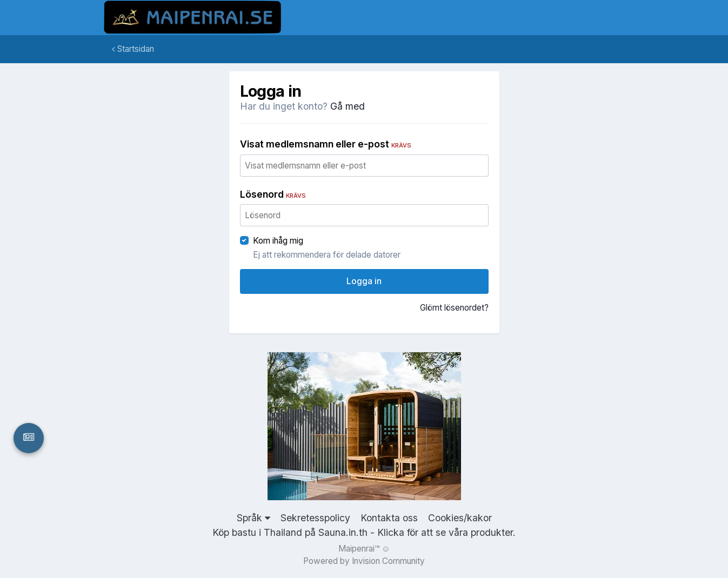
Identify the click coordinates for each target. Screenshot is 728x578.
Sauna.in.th (343, 532)
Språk (253, 518)
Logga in (364, 281)
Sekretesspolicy (315, 518)
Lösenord (273, 194)
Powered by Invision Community (364, 561)
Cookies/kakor (460, 518)
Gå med (348, 106)
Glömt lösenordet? (454, 308)
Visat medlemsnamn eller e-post (326, 144)
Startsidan (133, 49)
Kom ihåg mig (278, 241)
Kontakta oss (389, 518)
